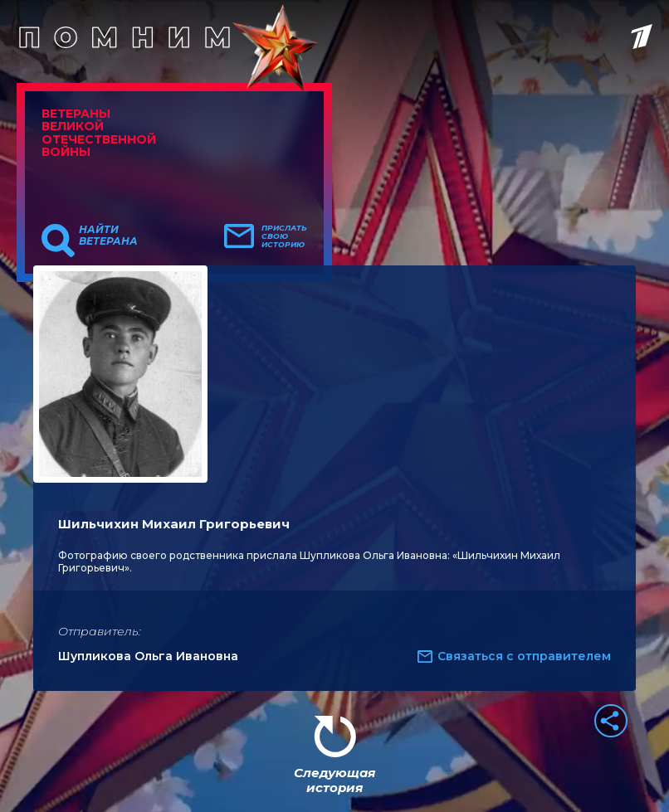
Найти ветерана (108, 236)
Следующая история (334, 780)
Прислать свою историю (284, 236)
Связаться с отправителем (524, 656)
